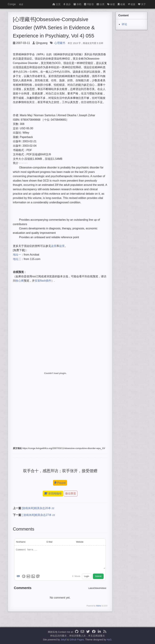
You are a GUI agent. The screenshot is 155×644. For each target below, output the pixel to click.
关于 (142, 4)
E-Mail (50, 542)
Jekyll (64, 640)
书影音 (89, 4)
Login (87, 576)
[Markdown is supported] (19, 576)
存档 (77, 4)
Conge (12, 4)
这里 (54, 246)
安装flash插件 (43, 281)
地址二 (17, 259)
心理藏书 (60, 43)
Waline (99, 606)
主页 (56, 4)
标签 (111, 4)
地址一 (17, 255)
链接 (132, 4)
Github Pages (77, 640)
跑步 (67, 4)
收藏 (121, 4)
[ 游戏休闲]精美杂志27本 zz (38, 515)
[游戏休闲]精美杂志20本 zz (38, 508)
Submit (98, 576)
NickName (21, 542)
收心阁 (20, 281)
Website (80, 542)
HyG (109, 640)
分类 (101, 4)
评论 (124, 24)
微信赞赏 (71, 494)
